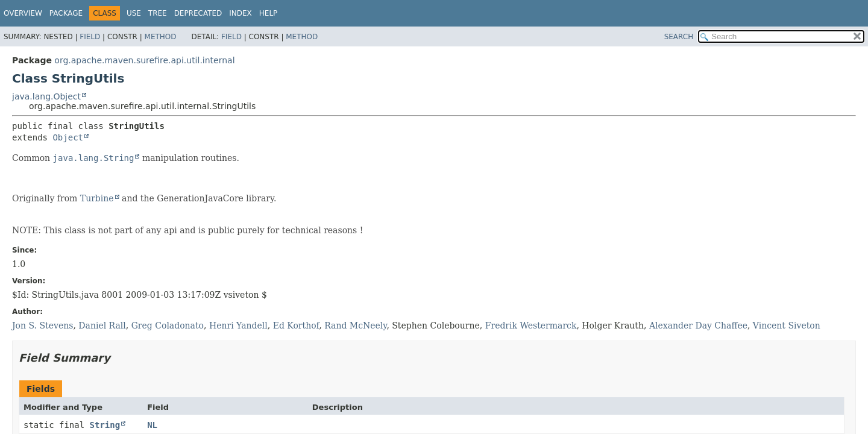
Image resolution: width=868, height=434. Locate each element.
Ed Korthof (296, 325)
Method (161, 37)
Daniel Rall (102, 325)
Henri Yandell (238, 325)
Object (68, 137)
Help (269, 13)
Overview (23, 13)
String (105, 425)
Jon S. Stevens (42, 325)
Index (241, 13)
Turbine (97, 198)
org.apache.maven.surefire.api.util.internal (144, 60)
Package (66, 13)
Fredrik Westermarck (531, 325)
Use (134, 13)
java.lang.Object (46, 96)
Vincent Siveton (787, 325)
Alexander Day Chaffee (698, 325)
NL (152, 425)
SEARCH (679, 37)
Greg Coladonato (168, 325)
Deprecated (198, 13)
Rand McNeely (355, 325)
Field (90, 37)
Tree (158, 13)
